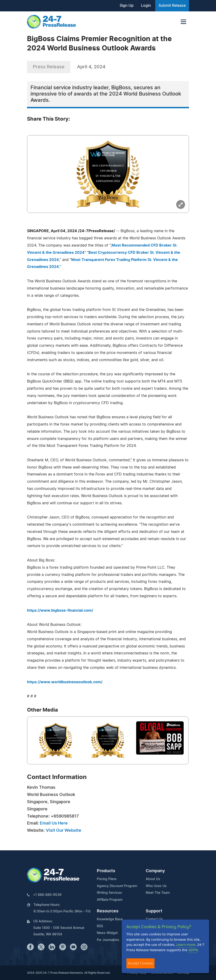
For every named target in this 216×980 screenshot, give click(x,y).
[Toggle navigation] (183, 22)
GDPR (193, 950)
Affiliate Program (110, 900)
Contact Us (154, 919)
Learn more (186, 944)
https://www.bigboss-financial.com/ (60, 610)
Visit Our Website (64, 831)
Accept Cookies (140, 963)
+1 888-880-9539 (47, 895)
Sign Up (127, 6)
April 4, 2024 (91, 67)
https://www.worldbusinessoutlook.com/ (65, 682)
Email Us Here (54, 823)
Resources (108, 911)
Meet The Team (158, 893)
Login (146, 6)
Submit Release (172, 6)
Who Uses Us (156, 886)
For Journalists (108, 940)
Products (106, 871)
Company (155, 871)
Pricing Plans (107, 879)
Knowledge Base (110, 919)
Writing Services (109, 893)
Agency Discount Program (117, 886)
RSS (100, 926)
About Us (153, 879)
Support (154, 911)
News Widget (107, 933)
